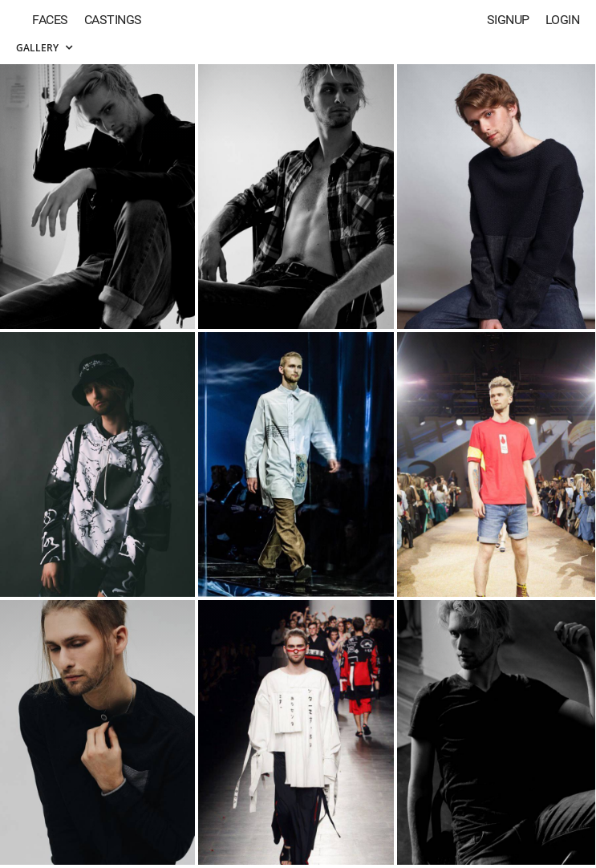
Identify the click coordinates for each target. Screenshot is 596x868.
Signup (508, 20)
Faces (50, 20)
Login (563, 20)
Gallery (44, 48)
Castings (113, 20)
